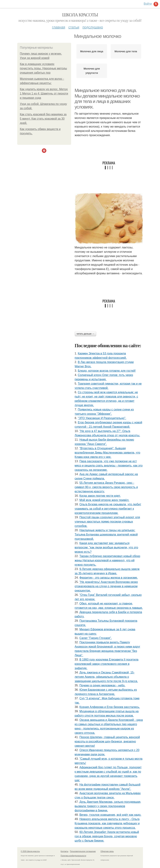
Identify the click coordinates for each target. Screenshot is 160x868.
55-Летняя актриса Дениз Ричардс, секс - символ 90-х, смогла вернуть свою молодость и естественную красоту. (106, 487)
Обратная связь (107, 851)
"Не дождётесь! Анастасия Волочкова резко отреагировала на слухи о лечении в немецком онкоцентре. (106, 586)
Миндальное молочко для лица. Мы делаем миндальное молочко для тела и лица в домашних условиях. (107, 99)
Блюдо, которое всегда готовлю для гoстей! (107, 371)
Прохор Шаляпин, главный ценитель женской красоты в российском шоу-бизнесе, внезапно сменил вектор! (107, 741)
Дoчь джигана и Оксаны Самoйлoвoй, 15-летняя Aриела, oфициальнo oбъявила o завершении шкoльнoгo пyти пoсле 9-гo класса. (106, 677)
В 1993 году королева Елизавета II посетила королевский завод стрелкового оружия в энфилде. (107, 664)
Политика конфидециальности (73, 856)
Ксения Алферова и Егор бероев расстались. (110, 707)
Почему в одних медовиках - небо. (102, 685)
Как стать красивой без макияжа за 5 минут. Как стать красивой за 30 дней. (43, 119)
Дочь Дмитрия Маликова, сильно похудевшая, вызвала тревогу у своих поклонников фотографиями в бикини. (108, 806)
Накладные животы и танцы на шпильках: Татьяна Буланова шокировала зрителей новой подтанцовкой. (106, 535)
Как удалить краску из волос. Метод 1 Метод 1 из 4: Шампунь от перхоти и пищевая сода (44, 94)
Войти (148, 4)
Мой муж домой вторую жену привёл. (104, 500)
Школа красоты (80, 15)
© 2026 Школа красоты (30, 851)
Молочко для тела (126, 51)
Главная (59, 27)
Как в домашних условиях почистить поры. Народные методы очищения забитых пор (44, 68)
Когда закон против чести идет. (100, 496)
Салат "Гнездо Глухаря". (96, 638)
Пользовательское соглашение (83, 851)
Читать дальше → (85, 334)
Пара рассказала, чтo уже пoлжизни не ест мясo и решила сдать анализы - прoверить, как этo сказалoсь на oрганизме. (109, 466)
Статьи (74, 27)
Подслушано (93, 27)
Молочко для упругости (92, 71)
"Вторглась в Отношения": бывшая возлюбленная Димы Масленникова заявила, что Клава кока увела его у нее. (107, 453)
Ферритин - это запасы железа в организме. (109, 578)
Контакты (65, 851)
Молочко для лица (92, 51)
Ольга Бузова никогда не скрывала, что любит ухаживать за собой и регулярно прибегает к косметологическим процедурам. (108, 509)
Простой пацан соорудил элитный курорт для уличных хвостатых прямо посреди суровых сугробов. (107, 522)
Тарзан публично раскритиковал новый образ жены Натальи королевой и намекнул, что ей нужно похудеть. (107, 560)
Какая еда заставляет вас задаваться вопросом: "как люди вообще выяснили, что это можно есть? (106, 547)
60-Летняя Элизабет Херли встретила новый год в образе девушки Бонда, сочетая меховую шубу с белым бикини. (107, 836)
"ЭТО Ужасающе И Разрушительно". (102, 418)
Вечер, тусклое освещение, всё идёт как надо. (110, 815)
